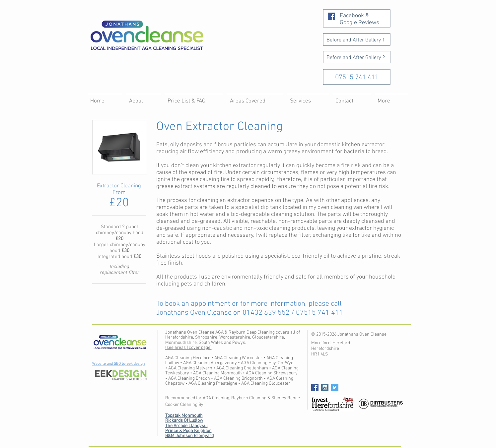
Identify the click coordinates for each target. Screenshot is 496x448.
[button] (391, 98)
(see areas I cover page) (188, 348)
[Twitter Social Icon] (335, 387)
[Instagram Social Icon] (325, 387)
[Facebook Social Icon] (331, 16)
